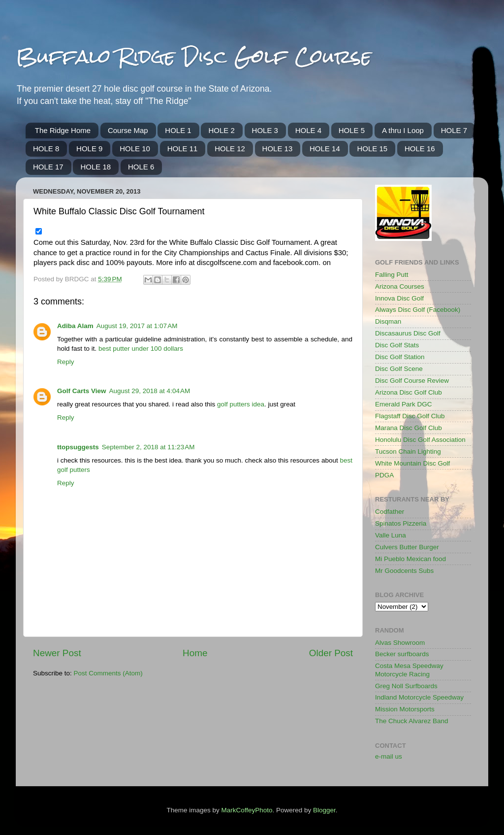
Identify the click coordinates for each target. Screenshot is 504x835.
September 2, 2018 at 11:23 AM (148, 447)
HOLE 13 (278, 149)
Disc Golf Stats (397, 345)
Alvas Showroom (400, 643)
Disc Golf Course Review (412, 381)
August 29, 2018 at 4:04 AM (150, 391)
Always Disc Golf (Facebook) (418, 310)
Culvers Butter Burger (407, 547)
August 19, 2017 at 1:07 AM (137, 326)
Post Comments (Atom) (108, 673)
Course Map (128, 130)
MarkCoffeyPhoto (247, 810)
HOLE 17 (48, 167)
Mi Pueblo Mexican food (410, 559)
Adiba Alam (75, 326)
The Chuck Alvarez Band (412, 721)
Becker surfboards (402, 654)
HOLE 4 (308, 130)
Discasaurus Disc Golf (408, 333)
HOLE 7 (454, 130)
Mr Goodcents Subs (404, 571)
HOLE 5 (352, 130)
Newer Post (57, 653)
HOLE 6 (141, 167)
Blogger (324, 810)
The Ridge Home (63, 130)
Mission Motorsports (405, 709)
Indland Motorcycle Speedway (419, 697)
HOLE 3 (265, 130)
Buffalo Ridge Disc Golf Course (194, 56)
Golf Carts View (82, 391)
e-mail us (389, 756)
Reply (66, 362)
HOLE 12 (230, 149)
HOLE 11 (183, 149)
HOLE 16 (420, 149)
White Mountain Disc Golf (412, 463)
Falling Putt (392, 275)
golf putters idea (241, 404)
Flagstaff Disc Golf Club (410, 416)
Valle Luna (391, 535)
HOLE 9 (89, 149)
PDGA (384, 475)
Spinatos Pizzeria (401, 523)
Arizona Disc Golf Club (409, 392)
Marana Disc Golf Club (409, 428)
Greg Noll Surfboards (406, 686)
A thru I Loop (403, 130)
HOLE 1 (178, 130)
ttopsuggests (78, 447)
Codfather (390, 512)
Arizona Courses (400, 286)
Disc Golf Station (400, 357)
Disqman (388, 321)
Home (195, 653)
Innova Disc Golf (399, 298)
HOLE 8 (46, 149)
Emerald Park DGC (404, 404)
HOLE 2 (221, 130)
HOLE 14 (325, 149)
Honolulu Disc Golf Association (420, 440)
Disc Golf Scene (399, 369)
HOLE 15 (372, 149)
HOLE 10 (135, 149)
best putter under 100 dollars (141, 349)
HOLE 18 (95, 167)
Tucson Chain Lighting (408, 451)
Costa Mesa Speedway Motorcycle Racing (409, 670)
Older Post (331, 653)
